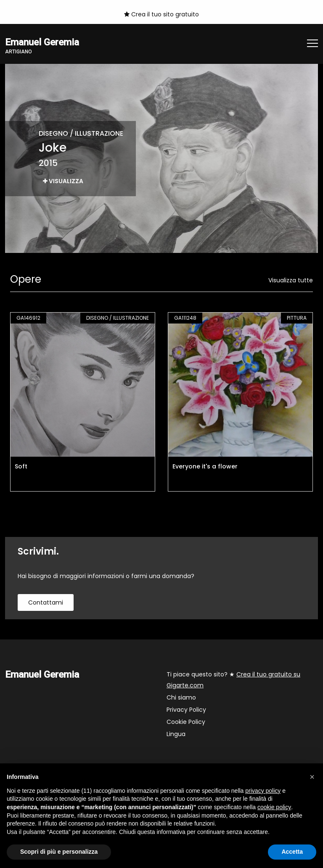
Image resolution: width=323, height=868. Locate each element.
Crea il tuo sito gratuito (161, 14)
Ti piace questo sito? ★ (233, 680)
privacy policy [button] (263, 791)
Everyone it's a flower (205, 466)
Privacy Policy (186, 710)
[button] (312, 777)
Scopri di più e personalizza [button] (59, 852)
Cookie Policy (186, 722)
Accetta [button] (292, 852)
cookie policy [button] (274, 807)
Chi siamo (181, 697)
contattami (46, 602)
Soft (21, 466)
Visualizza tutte (291, 280)
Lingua (176, 734)
